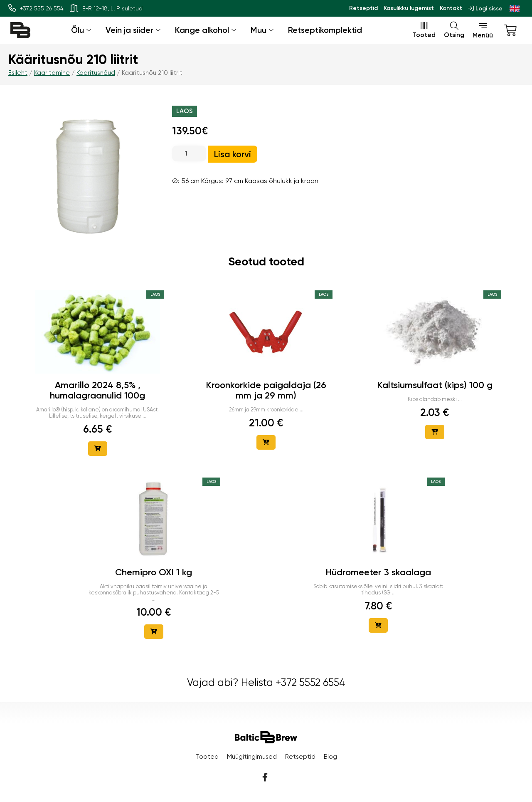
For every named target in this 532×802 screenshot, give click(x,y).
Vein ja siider (134, 30)
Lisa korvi (233, 154)
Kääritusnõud (96, 73)
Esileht (18, 73)
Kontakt (451, 8)
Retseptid (363, 8)
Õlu (82, 30)
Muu (263, 30)
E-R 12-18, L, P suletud (106, 8)
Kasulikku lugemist (409, 8)
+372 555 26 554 (36, 8)
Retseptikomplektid (325, 30)
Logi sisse (485, 9)
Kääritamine (52, 73)
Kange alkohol (207, 30)
